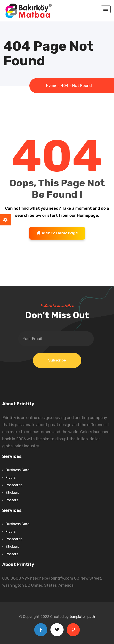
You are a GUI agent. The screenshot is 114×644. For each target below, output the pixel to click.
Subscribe (57, 360)
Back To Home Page (57, 233)
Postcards (14, 485)
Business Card (18, 470)
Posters (12, 500)
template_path (82, 617)
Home (52, 86)
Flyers (11, 478)
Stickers (12, 493)
